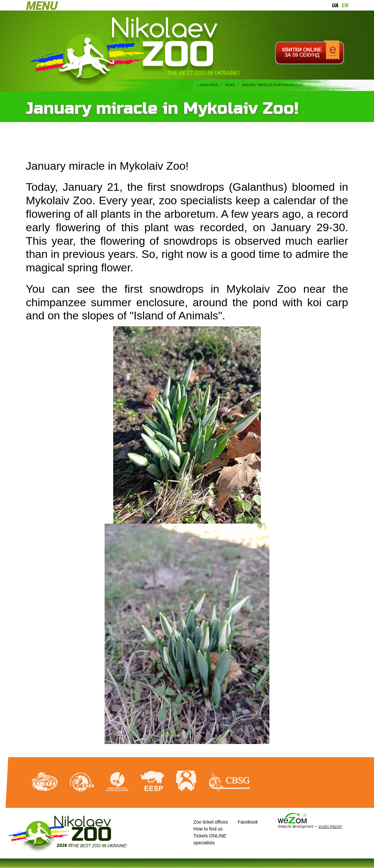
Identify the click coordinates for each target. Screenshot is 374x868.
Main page (209, 85)
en (345, 5)
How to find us (208, 829)
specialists (204, 843)
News (230, 85)
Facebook (248, 822)
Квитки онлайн (310, 53)
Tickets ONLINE (210, 836)
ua (335, 5)
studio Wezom (330, 826)
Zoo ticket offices (211, 822)
